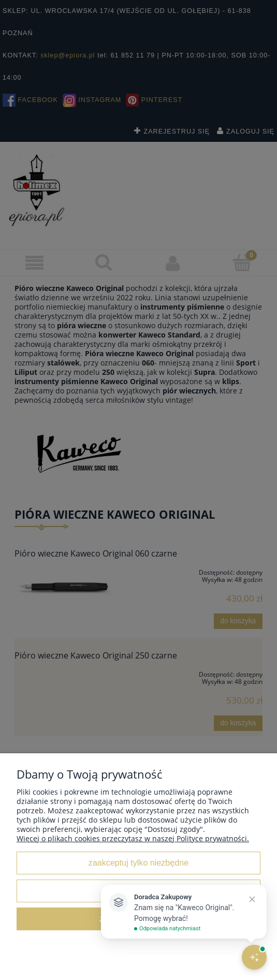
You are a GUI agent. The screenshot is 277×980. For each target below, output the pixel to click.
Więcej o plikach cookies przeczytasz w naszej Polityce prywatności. (133, 838)
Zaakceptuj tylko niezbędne (138, 862)
